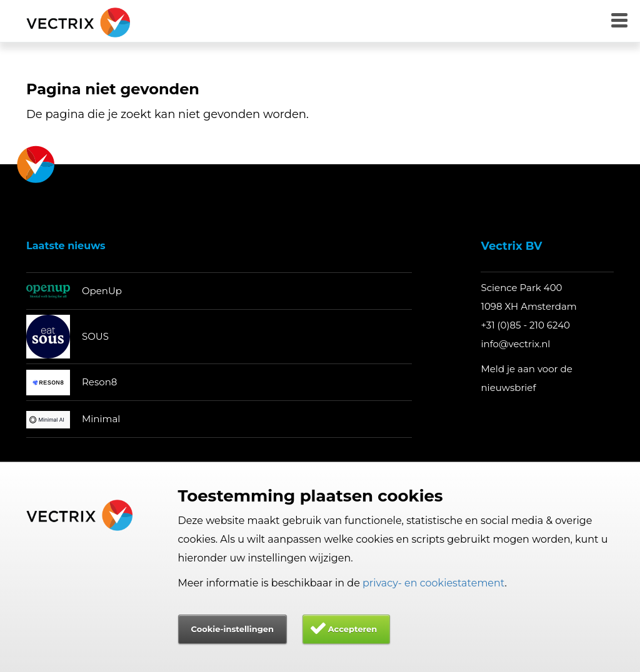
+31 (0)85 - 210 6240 (525, 325)
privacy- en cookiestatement (434, 583)
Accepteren (353, 629)
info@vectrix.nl (515, 344)
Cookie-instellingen (232, 629)
